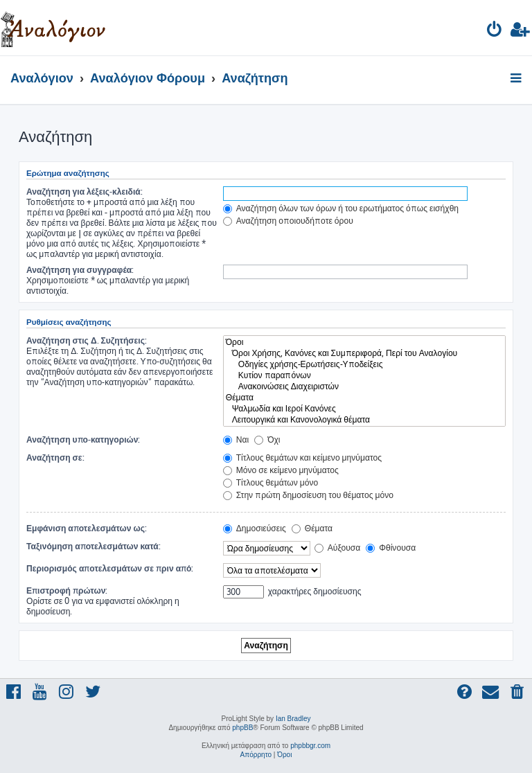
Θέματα (364, 398)
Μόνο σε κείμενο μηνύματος (281, 470)
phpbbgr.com (310, 746)
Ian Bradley (293, 719)
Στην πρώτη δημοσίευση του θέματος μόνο (308, 495)
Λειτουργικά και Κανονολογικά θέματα (364, 420)
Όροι (364, 342)
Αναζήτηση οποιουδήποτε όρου (288, 221)
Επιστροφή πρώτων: (67, 590)
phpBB (242, 728)
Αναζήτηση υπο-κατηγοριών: (83, 439)
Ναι (236, 439)
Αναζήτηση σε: (55, 457)
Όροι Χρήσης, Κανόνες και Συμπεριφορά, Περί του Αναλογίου (364, 353)
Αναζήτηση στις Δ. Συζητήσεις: (87, 340)
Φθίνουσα (391, 548)
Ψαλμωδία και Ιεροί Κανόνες (364, 409)
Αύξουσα (338, 548)
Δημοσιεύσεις (255, 528)
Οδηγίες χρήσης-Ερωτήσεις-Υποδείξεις (364, 364)
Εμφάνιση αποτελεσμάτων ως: (87, 528)
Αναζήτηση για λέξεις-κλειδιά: (85, 192)
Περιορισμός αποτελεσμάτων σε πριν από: (110, 568)
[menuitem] (495, 32)
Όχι (267, 439)
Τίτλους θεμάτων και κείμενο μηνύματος (302, 457)
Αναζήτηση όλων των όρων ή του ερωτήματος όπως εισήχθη (341, 208)
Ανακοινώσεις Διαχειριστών (364, 386)
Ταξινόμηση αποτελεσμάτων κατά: (94, 546)
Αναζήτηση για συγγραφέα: (80, 270)
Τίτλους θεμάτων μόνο (271, 482)
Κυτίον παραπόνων (364, 375)
